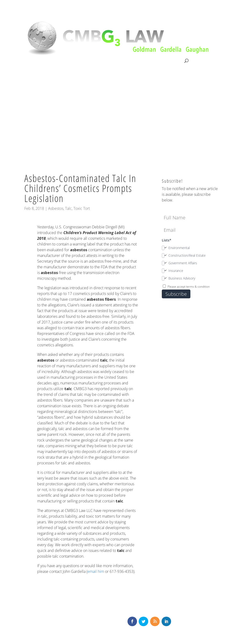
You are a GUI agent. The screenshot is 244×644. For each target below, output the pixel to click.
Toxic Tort (82, 208)
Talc (68, 208)
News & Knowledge (141, 61)
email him (96, 571)
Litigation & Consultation (73, 61)
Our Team (109, 61)
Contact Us (173, 61)
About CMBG (35, 61)
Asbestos (56, 208)
